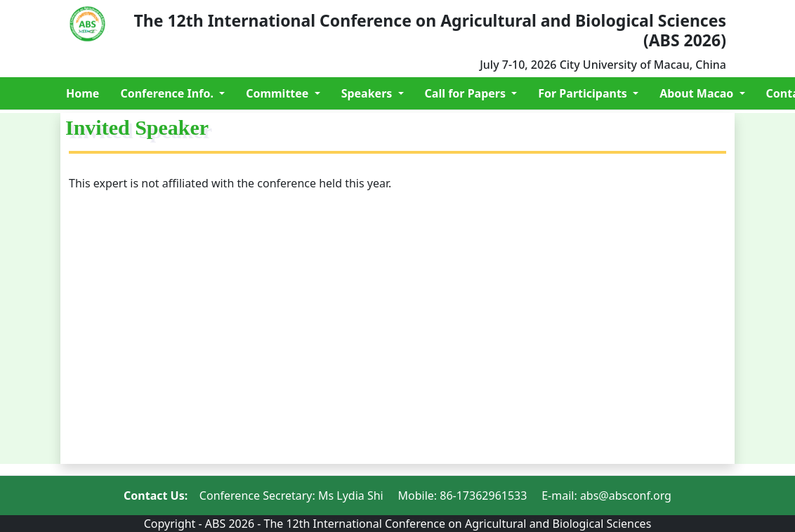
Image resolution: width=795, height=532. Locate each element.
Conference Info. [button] (168, 93)
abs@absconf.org (626, 496)
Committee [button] (278, 93)
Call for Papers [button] (467, 93)
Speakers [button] (368, 93)
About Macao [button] (698, 93)
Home (83, 93)
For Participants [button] (584, 93)
